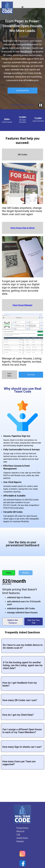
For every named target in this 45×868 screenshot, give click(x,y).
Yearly (9, 573)
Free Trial (31, 375)
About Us (20, 831)
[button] (22, 7)
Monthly (26, 573)
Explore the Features (13, 622)
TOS (18, 835)
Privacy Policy (22, 828)
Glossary (20, 841)
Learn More (9, 375)
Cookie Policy (22, 838)
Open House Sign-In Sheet (22, 228)
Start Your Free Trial (34, 622)
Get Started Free (22, 91)
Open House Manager (22, 305)
